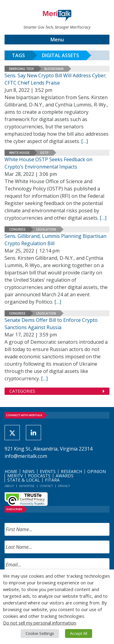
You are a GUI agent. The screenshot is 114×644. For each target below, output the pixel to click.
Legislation (46, 229)
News (29, 471)
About (9, 486)
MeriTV (15, 476)
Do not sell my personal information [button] (40, 623)
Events (48, 471)
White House (19, 153)
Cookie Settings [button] (40, 633)
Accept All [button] (79, 633)
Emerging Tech (21, 69)
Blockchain (54, 69)
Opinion (97, 471)
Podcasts (39, 476)
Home (11, 471)
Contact (46, 486)
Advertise (27, 486)
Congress (17, 229)
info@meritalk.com (26, 456)
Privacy (64, 486)
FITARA (52, 480)
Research (71, 471)
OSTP (44, 153)
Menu (57, 40)
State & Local (24, 480)
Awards (65, 476)
